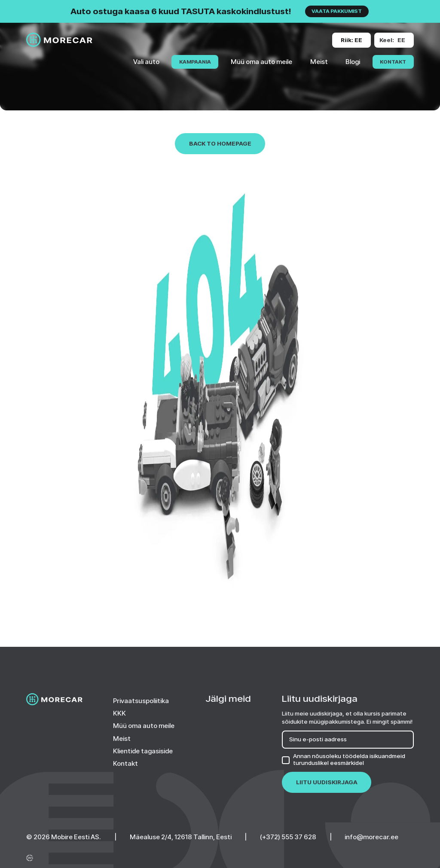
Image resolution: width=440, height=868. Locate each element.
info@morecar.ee (371, 837)
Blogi (353, 62)
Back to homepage (220, 143)
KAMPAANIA (195, 62)
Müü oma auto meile (261, 62)
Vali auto (146, 62)
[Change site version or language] (351, 40)
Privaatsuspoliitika (141, 701)
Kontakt (393, 62)
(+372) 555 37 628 (288, 837)
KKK (119, 713)
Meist (319, 62)
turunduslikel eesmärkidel (328, 763)
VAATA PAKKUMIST (337, 11)
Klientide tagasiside (143, 751)
